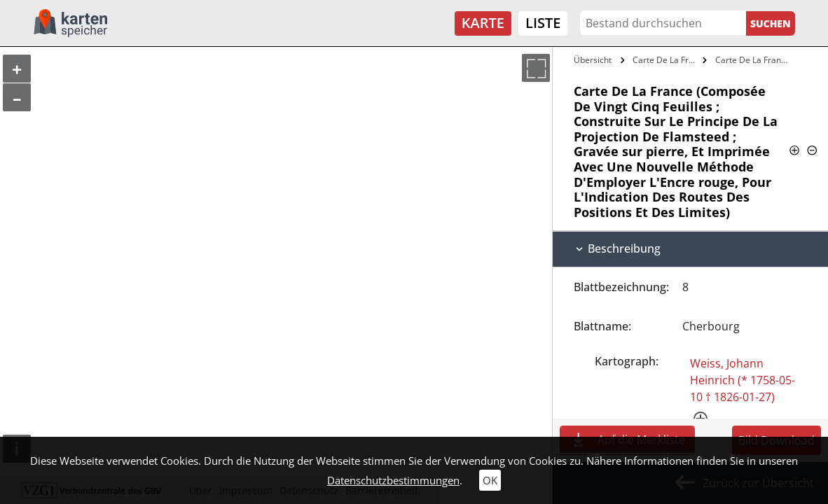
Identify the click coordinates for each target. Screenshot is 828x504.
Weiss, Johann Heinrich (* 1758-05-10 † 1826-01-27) (743, 380)
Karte (483, 23)
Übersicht (593, 60)
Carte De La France (666, 60)
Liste (543, 23)
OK (490, 480)
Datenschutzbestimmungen (393, 480)
